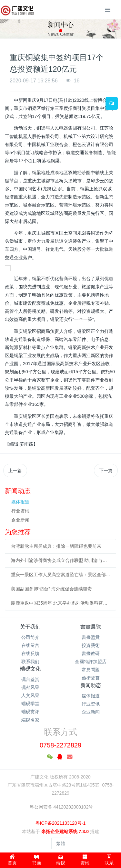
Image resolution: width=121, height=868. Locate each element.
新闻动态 (91, 685)
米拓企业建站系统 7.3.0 (65, 831)
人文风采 (30, 695)
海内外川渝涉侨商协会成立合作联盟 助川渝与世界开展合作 (61, 560)
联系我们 (30, 662)
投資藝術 (91, 645)
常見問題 (91, 670)
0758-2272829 (60, 745)
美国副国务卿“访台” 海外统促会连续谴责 (51, 589)
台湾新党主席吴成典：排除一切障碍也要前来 (56, 546)
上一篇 (15, 471)
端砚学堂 (30, 704)
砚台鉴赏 (30, 679)
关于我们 (30, 627)
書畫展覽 (91, 627)
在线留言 (30, 645)
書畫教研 (91, 653)
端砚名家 (30, 720)
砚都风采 (30, 687)
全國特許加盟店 (91, 662)
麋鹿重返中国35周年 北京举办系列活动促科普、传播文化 (61, 603)
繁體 (61, 843)
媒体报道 (20, 502)
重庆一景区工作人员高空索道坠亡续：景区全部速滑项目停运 (61, 575)
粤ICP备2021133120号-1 (61, 823)
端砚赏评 (30, 712)
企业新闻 (20, 520)
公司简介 (30, 637)
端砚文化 (30, 669)
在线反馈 (30, 653)
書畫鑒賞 (91, 637)
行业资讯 (20, 511)
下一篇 (106, 471)
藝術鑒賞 (91, 678)
